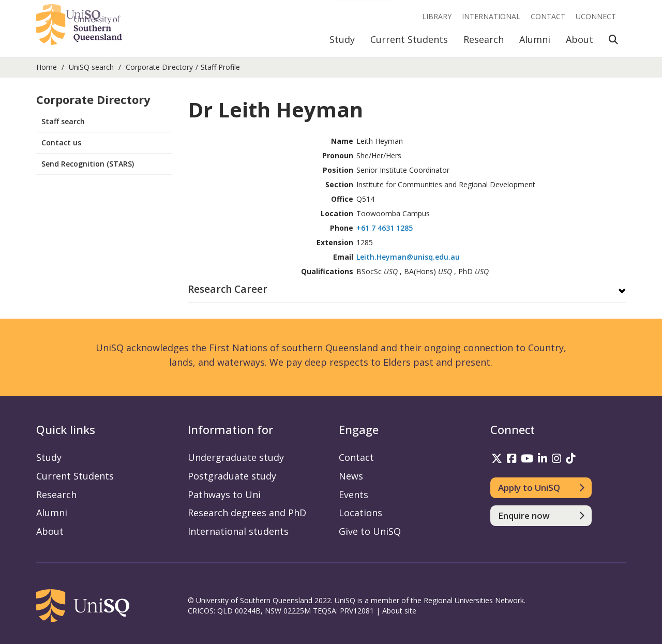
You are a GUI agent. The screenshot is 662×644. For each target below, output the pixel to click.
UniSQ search (91, 67)
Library (437, 16)
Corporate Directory (159, 67)
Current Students (409, 39)
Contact (548, 16)
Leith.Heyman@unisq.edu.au (408, 257)
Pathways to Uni (224, 495)
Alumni (535, 39)
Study (342, 39)
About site (399, 611)
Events (353, 495)
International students (238, 531)
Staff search (63, 121)
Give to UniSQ (370, 531)
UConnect (596, 16)
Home (47, 67)
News (351, 476)
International (491, 16)
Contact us (61, 143)
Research (484, 39)
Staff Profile (220, 67)
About (580, 39)
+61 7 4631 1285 (385, 228)
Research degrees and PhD (247, 513)
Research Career (228, 290)
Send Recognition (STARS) (88, 164)
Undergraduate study (236, 457)
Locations (360, 513)
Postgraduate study (232, 476)
